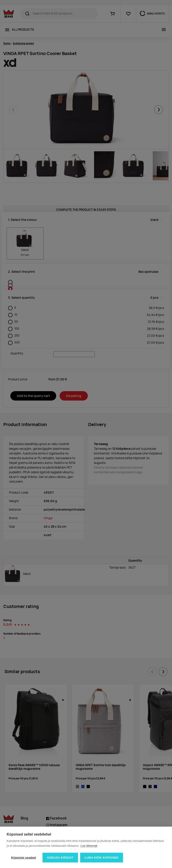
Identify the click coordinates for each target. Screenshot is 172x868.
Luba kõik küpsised (102, 858)
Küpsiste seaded (24, 858)
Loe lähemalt (89, 846)
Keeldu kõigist (60, 858)
